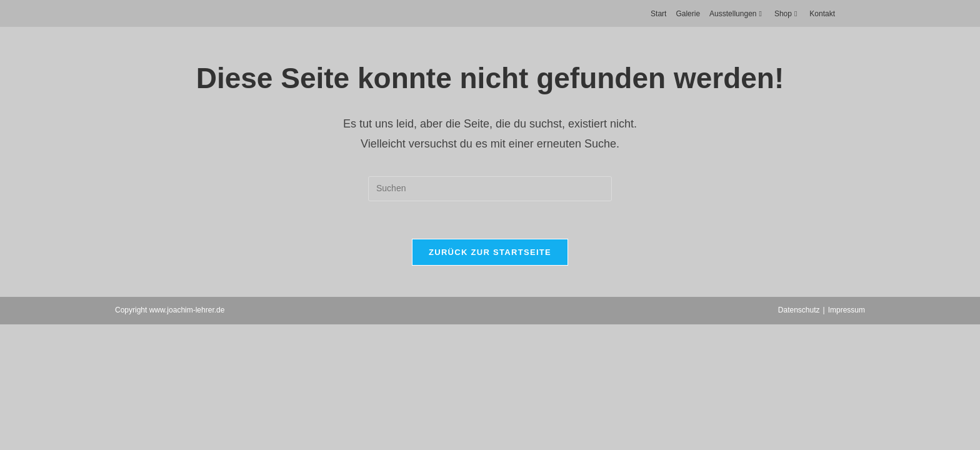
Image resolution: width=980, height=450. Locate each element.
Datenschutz (799, 310)
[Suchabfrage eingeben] (490, 189)
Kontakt (822, 14)
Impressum (847, 310)
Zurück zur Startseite (490, 252)
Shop (787, 14)
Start (658, 14)
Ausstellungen (737, 14)
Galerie (688, 14)
